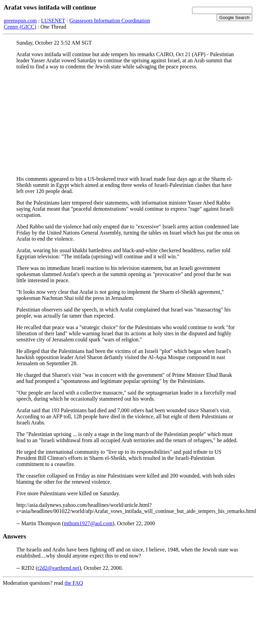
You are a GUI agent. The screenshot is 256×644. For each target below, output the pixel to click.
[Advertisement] (128, 123)
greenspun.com (20, 21)
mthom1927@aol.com (88, 523)
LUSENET (53, 21)
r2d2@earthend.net (58, 568)
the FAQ (74, 583)
